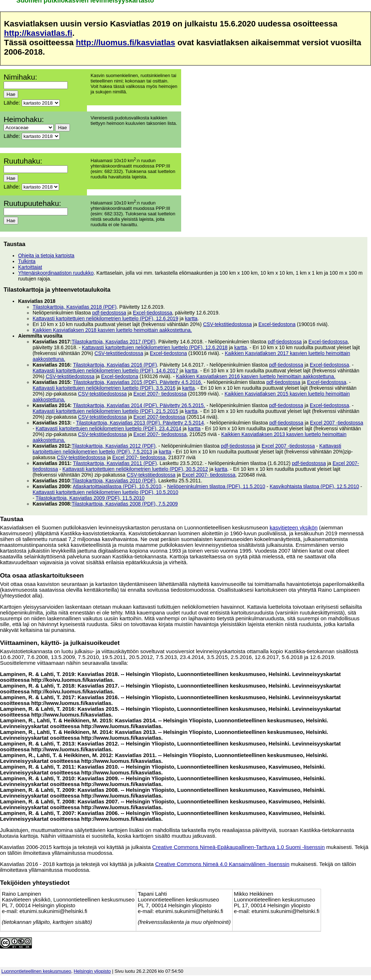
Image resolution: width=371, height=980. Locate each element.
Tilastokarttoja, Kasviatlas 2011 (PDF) (115, 463)
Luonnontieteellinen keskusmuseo (36, 971)
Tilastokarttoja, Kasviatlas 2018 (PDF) (75, 307)
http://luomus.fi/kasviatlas (125, 43)
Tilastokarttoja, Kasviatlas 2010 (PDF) (114, 481)
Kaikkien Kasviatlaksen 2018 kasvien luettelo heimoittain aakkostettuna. (112, 330)
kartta (191, 318)
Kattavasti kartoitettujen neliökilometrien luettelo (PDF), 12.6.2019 (105, 318)
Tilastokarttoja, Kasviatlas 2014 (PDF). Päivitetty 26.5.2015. (139, 405)
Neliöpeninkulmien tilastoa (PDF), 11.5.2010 (216, 486)
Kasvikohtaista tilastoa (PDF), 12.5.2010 (314, 486)
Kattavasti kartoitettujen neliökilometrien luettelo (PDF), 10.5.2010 (105, 492)
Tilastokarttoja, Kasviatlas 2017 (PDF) (114, 342)
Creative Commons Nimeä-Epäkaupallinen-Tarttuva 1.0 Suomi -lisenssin (238, 847)
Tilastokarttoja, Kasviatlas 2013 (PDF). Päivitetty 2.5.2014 (140, 423)
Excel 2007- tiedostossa (160, 394)
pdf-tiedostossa (109, 313)
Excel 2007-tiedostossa (159, 417)
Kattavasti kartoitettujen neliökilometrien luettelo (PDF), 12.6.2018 (155, 347)
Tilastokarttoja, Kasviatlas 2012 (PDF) (114, 446)
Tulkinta (27, 261)
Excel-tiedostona (277, 324)
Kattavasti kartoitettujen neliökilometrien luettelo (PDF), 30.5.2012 (135, 469)
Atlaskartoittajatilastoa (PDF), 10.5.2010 (117, 486)
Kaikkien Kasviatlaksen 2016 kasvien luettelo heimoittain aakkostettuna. (256, 376)
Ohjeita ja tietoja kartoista (46, 255)
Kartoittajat (30, 267)
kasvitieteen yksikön (293, 528)
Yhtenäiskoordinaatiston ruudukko (56, 273)
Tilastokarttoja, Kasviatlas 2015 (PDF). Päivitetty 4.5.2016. (137, 382)
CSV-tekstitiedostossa (227, 324)
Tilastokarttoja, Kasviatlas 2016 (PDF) (115, 365)
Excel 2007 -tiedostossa (337, 423)
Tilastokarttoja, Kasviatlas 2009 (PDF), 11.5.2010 (90, 498)
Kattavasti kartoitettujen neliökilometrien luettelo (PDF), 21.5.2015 (105, 411)
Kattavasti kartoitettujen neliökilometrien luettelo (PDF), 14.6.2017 (105, 371)
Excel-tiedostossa (153, 313)
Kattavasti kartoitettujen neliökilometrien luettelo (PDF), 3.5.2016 (104, 388)
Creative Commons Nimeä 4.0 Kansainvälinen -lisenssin (222, 864)
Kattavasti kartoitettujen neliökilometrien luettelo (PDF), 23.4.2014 (108, 428)
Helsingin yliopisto (92, 971)
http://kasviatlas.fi (38, 33)
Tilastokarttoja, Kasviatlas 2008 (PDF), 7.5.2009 (125, 504)
